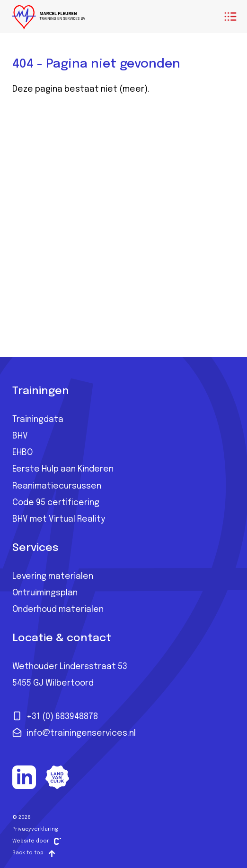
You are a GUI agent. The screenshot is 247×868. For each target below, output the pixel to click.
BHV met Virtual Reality (59, 519)
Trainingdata (38, 420)
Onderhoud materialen (58, 610)
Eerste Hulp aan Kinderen (63, 469)
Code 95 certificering (56, 503)
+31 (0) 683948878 (55, 716)
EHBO (22, 453)
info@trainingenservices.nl (74, 732)
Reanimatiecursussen (57, 486)
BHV (20, 436)
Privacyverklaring (35, 829)
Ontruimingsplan (45, 593)
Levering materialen (53, 576)
